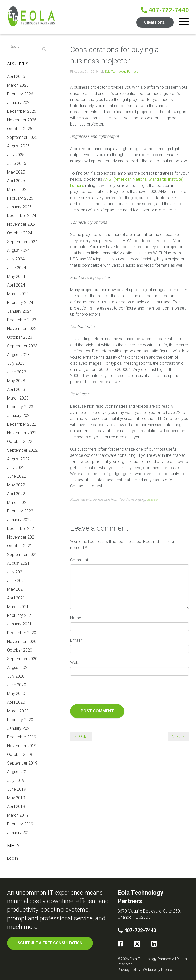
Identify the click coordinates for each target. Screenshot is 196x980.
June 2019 (17, 789)
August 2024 (18, 250)
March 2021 (18, 607)
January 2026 (19, 103)
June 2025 (17, 163)
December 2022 (22, 424)
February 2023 (20, 407)
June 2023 (17, 372)
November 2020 (22, 641)
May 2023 (16, 381)
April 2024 (16, 285)
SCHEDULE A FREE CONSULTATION (50, 943)
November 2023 (22, 329)
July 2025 (16, 155)
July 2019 (16, 780)
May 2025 (16, 172)
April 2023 (16, 389)
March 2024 (18, 294)
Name (77, 618)
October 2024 (20, 233)
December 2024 (22, 216)
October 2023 (20, 337)
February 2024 (20, 303)
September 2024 (22, 242)
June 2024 (17, 268)
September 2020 (22, 659)
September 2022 (22, 450)
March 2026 (18, 85)
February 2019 (20, 824)
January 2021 (19, 624)
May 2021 (16, 589)
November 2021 (22, 537)
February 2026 (20, 94)
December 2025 (22, 111)
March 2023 (18, 398)
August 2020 (18, 668)
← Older (81, 737)
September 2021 (22, 555)
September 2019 (22, 763)
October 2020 (20, 650)
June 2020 (17, 685)
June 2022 (17, 476)
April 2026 (16, 77)
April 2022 (16, 494)
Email (76, 640)
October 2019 (20, 754)
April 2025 (16, 181)
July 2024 (16, 259)
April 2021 (16, 598)
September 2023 (22, 346)
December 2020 (22, 633)
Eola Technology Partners (122, 72)
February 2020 (20, 720)
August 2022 (18, 459)
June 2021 (17, 581)
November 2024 (22, 224)
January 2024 (19, 311)
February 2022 (20, 511)
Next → (178, 737)
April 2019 (16, 807)
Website (77, 662)
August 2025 (18, 146)
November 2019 (22, 746)
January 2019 (19, 833)
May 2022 (16, 485)
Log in (13, 858)
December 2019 (22, 737)
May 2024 (16, 276)
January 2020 (19, 728)
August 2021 (18, 563)
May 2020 (16, 694)
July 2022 (16, 468)
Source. (152, 499)
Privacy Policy (129, 970)
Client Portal (155, 22)
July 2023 (16, 363)
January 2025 (19, 207)
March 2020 (18, 711)
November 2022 (22, 433)
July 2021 (16, 572)
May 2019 (16, 798)
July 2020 (16, 676)
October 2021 (20, 546)
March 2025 (18, 190)
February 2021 (20, 615)
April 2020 (16, 702)
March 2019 (18, 815)
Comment (79, 560)
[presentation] (109, 692)
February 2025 (20, 198)
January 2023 (19, 415)
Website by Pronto (158, 970)
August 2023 (18, 355)
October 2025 (20, 129)
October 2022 (20, 442)
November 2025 (22, 120)
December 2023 (22, 320)
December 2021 (22, 528)
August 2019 (18, 772)
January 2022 (19, 520)
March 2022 (18, 502)
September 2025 (22, 137)
